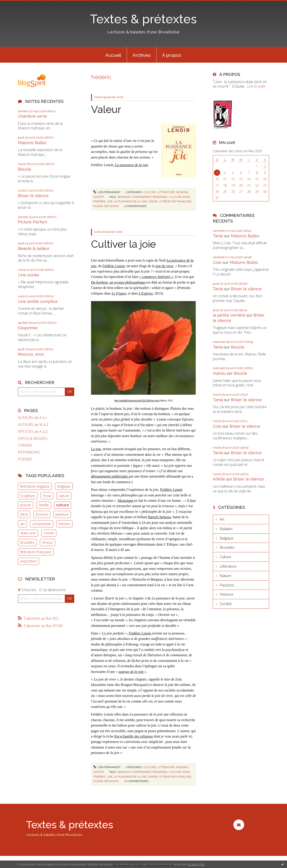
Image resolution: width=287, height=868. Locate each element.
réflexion (111, 206)
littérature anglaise (35, 486)
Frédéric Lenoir (114, 266)
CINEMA (25, 445)
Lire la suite (256, 86)
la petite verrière (229, 315)
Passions (182, 192)
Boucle (25, 169)
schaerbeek (42, 524)
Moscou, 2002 (31, 354)
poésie (26, 505)
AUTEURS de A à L (33, 418)
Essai (47, 496)
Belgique (227, 538)
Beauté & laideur (34, 248)
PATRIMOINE (29, 452)
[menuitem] (113, 55)
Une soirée (28, 275)
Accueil (113, 55)
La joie (96, 449)
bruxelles (27, 542)
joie (110, 201)
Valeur (106, 109)
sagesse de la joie (131, 672)
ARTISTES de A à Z (33, 432)
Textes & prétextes (143, 19)
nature (64, 496)
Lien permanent (107, 192)
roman (49, 533)
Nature (225, 576)
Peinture (226, 594)
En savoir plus (196, 864)
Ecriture (42, 514)
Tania (218, 236)
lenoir (153, 201)
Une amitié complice (38, 301)
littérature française (36, 552)
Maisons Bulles (32, 143)
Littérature (166, 192)
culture (62, 505)
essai (186, 197)
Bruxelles (227, 547)
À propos (172, 55)
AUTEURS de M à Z (33, 425)
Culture (150, 192)
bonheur (124, 197)
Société (99, 197)
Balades (226, 529)
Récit (24, 514)
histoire (64, 524)
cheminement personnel (150, 197)
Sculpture (28, 496)
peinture (62, 514)
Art (222, 519)
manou (219, 373)
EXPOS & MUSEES (33, 439)
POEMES (25, 459)
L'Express (146, 293)
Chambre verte (33, 116)
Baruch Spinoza (159, 517)
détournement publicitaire (110, 476)
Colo (217, 262)
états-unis (28, 533)
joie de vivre (164, 266)
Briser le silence (33, 196)
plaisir (98, 206)
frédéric (100, 201)
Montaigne (126, 501)
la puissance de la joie (130, 201)
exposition (28, 561)
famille (44, 505)
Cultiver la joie (123, 244)
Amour (48, 542)
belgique (64, 486)
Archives (142, 55)
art (22, 524)
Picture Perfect (33, 222)
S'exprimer (28, 328)
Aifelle (219, 479)
